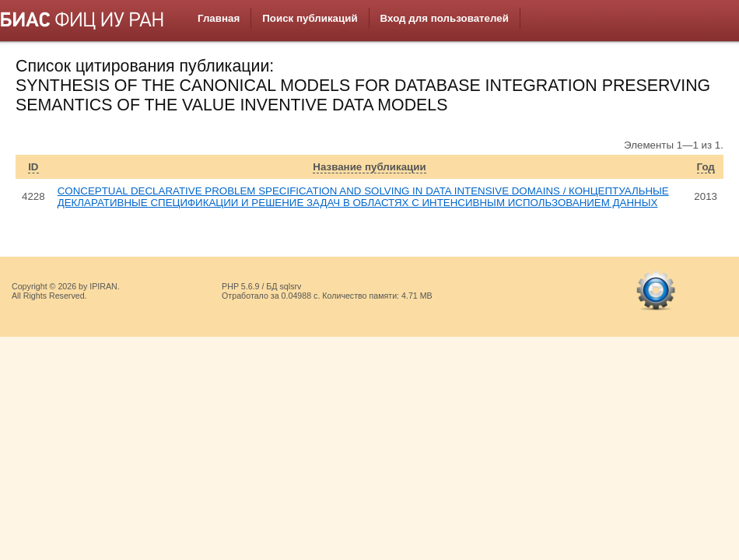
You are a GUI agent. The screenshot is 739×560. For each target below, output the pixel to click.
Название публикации (369, 167)
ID (33, 167)
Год (706, 167)
